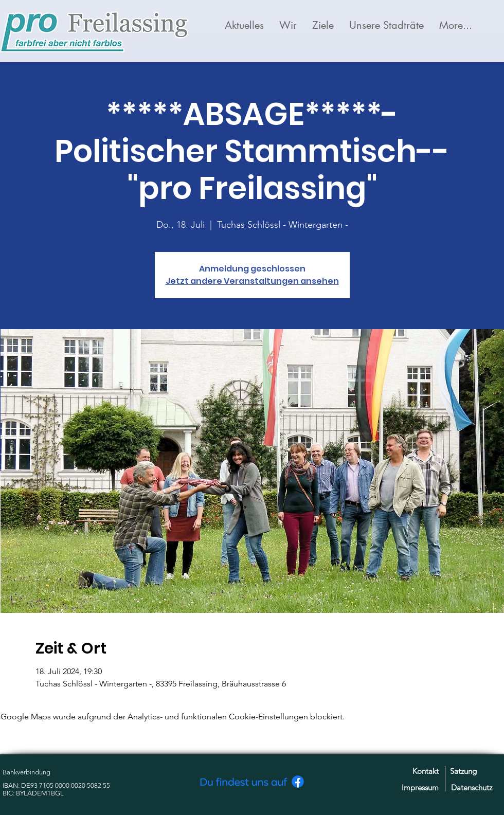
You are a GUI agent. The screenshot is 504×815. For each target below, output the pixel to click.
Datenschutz (472, 787)
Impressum (420, 787)
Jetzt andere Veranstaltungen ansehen (252, 281)
